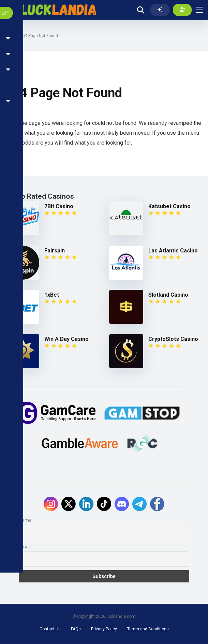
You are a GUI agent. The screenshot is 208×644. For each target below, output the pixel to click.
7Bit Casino (59, 207)
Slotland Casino (168, 295)
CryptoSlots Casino (173, 339)
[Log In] (160, 10)
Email (25, 547)
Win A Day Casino (66, 339)
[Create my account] (182, 10)
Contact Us (50, 629)
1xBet (52, 295)
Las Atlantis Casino (173, 251)
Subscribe (104, 577)
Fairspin (55, 251)
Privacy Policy (104, 629)
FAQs (76, 629)
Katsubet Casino (169, 207)
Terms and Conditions (148, 629)
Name (25, 521)
